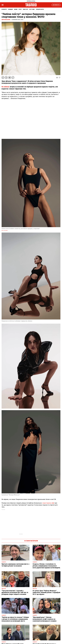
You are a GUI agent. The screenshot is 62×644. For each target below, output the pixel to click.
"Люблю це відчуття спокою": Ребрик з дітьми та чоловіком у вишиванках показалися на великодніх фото (15, 619)
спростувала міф (48, 503)
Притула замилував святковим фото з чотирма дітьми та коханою (15, 565)
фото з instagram (5, 230)
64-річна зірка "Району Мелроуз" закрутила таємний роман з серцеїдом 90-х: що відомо (46, 593)
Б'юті (20, 9)
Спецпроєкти (40, 9)
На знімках (5, 87)
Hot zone (32, 9)
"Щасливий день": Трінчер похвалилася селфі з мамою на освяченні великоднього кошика (45, 619)
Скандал (10, 9)
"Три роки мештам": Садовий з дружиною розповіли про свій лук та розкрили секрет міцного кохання (15, 593)
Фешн (16, 9)
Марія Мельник (6, 20)
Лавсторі (25, 9)
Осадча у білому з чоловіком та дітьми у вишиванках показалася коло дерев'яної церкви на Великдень (46, 566)
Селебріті (4, 9)
